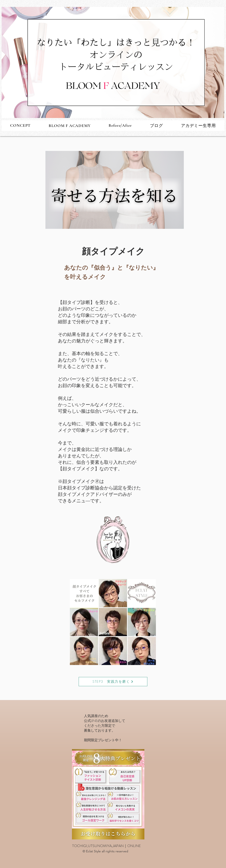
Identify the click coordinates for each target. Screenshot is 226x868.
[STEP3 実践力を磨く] (113, 682)
